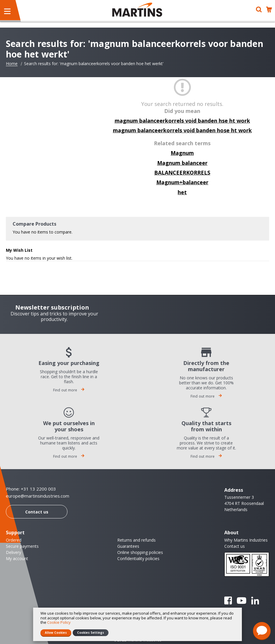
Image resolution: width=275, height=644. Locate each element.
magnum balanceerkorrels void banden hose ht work (182, 130)
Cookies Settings (91, 633)
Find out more (69, 390)
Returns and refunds (136, 540)
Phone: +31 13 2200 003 (31, 489)
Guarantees (128, 546)
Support (15, 533)
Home (12, 64)
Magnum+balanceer (182, 182)
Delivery (13, 552)
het (182, 192)
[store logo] (137, 10)
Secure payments (22, 546)
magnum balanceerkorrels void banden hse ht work (182, 121)
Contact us (37, 512)
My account (17, 558)
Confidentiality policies (138, 558)
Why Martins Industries (246, 540)
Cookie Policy (59, 622)
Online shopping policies (140, 552)
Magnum (182, 153)
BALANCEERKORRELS (182, 173)
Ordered (14, 540)
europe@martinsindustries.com (38, 496)
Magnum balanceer (182, 163)
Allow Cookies (56, 633)
